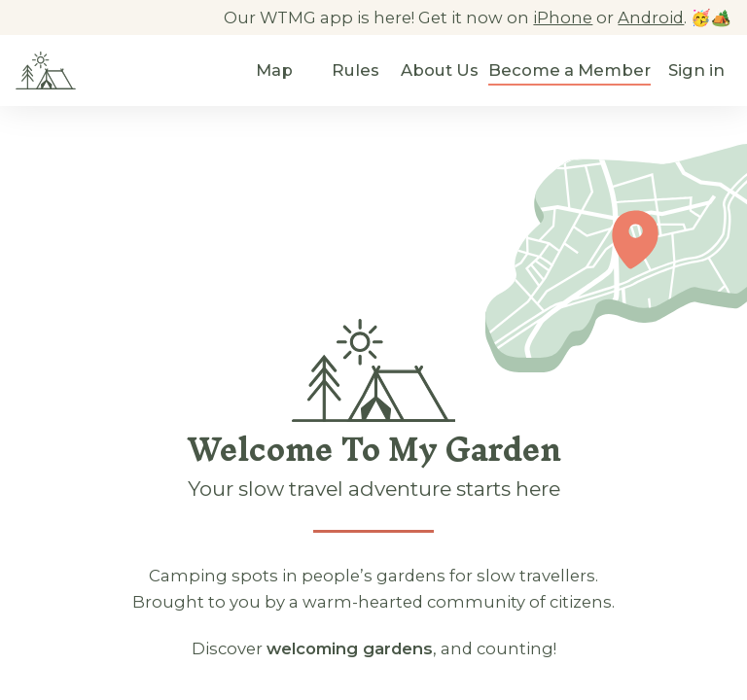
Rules (356, 70)
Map (274, 70)
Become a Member (569, 70)
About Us (440, 70)
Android (651, 17)
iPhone (563, 17)
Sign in (696, 70)
